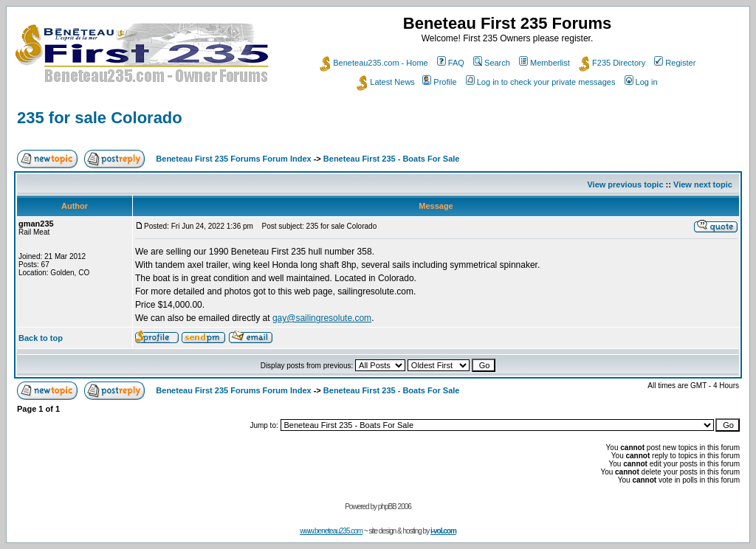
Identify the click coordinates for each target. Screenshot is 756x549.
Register (675, 63)
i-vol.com (443, 531)
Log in (641, 82)
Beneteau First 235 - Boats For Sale (392, 159)
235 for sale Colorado (100, 118)
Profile (439, 82)
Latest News (386, 82)
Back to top (41, 338)
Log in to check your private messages (541, 82)
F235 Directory (612, 63)
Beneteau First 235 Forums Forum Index (233, 159)
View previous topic (625, 184)
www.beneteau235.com (331, 531)
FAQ (451, 63)
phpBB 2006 (395, 507)
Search (492, 63)
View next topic (703, 184)
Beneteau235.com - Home (374, 63)
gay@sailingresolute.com (322, 318)
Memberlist (544, 63)
